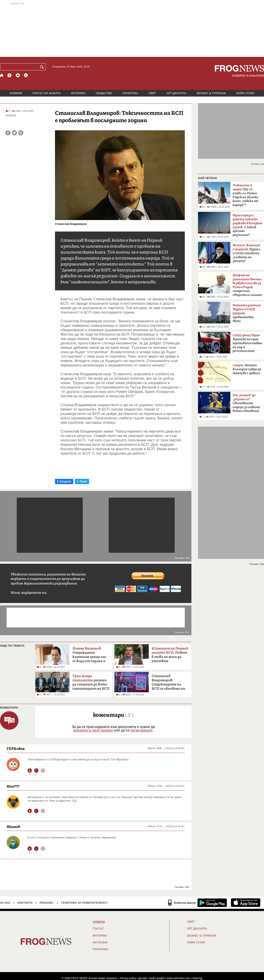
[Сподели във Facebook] (8, 133)
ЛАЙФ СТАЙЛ (245, 93)
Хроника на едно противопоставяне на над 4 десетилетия (247, 343)
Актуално (100, 943)
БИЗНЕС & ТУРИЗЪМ (211, 93)
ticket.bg (197, 978)
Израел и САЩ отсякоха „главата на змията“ (247, 253)
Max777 (13, 786)
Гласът (98, 929)
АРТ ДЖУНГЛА (176, 93)
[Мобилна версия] (182, 903)
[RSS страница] (26, 75)
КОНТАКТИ (25, 903)
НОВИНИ (16, 93)
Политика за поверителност (85, 903)
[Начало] (2, 75)
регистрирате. (142, 730)
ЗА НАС (5, 903)
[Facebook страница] (10, 75)
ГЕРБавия (16, 749)
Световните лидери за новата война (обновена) (246, 403)
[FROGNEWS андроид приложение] (212, 903)
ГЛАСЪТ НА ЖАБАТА (46, 93)
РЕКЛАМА (46, 903)
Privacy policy (128, 978)
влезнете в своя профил (93, 730)
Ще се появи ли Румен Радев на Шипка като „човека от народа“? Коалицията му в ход (246, 196)
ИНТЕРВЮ (78, 93)
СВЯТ (152, 93)
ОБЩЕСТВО (104, 93)
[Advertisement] (132, 30)
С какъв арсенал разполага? (247, 225)
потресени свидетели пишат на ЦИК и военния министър (247, 286)
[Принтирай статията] (21, 133)
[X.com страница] (18, 75)
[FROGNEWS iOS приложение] (246, 903)
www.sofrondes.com (179, 978)
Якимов (13, 827)
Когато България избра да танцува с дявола (247, 369)
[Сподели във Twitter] (14, 133)
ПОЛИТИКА (130, 93)
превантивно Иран (247, 313)
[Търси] (43, 67)
